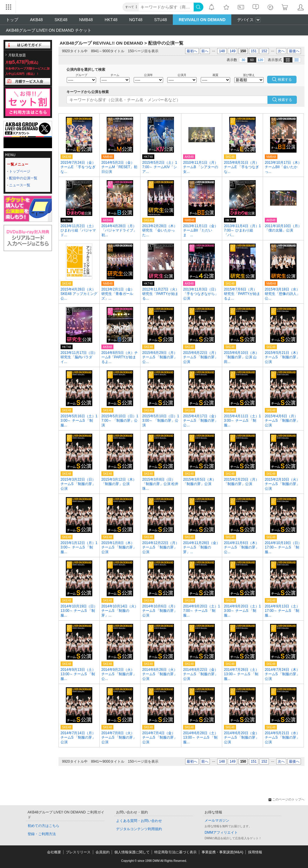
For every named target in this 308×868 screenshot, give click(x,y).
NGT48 (136, 20)
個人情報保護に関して (132, 852)
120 (260, 60)
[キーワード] (166, 7)
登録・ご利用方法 (42, 834)
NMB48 (86, 20)
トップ (12, 20)
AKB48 (36, 20)
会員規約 (103, 852)
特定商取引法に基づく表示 (175, 852)
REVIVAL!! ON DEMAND (202, 20)
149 (232, 51)
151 (254, 51)
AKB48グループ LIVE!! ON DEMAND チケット (49, 30)
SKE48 (61, 20)
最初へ (192, 51)
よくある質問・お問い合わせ (139, 821)
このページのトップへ (287, 799)
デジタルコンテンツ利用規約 (139, 829)
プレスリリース (78, 852)
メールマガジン (217, 820)
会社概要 (54, 852)
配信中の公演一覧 (23, 178)
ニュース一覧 (20, 185)
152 (264, 51)
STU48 (161, 20)
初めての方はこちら (43, 826)
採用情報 (255, 852)
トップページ (20, 171)
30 (243, 60)
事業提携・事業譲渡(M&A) (222, 852)
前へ (205, 51)
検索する (285, 100)
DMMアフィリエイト (221, 832)
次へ (281, 51)
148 (222, 51)
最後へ (294, 51)
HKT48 (111, 20)
